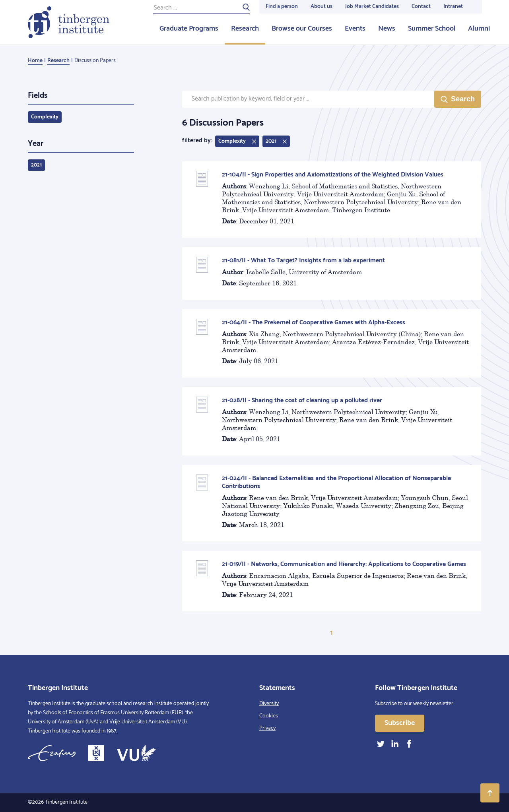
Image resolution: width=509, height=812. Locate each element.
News (387, 29)
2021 (36, 165)
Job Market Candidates (372, 7)
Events (355, 29)
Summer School (432, 29)
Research (245, 29)
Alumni (479, 29)
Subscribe (400, 723)
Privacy (267, 728)
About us (322, 7)
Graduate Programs (189, 29)
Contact (421, 7)
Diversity (269, 704)
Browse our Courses (302, 29)
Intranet (453, 7)
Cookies (269, 716)
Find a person (282, 7)
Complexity (45, 117)
